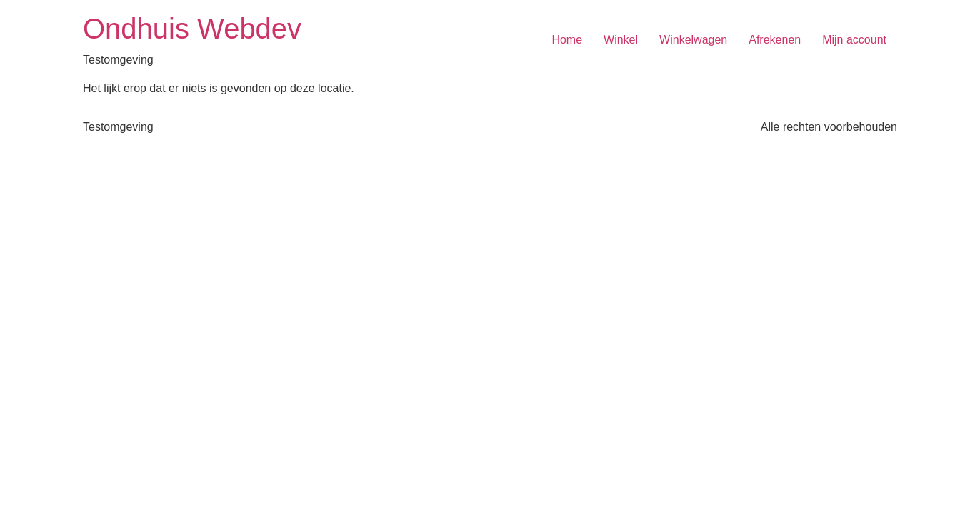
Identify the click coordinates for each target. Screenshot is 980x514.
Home (567, 40)
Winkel (621, 40)
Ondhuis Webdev (192, 29)
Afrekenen (775, 40)
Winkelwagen (693, 40)
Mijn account (854, 40)
